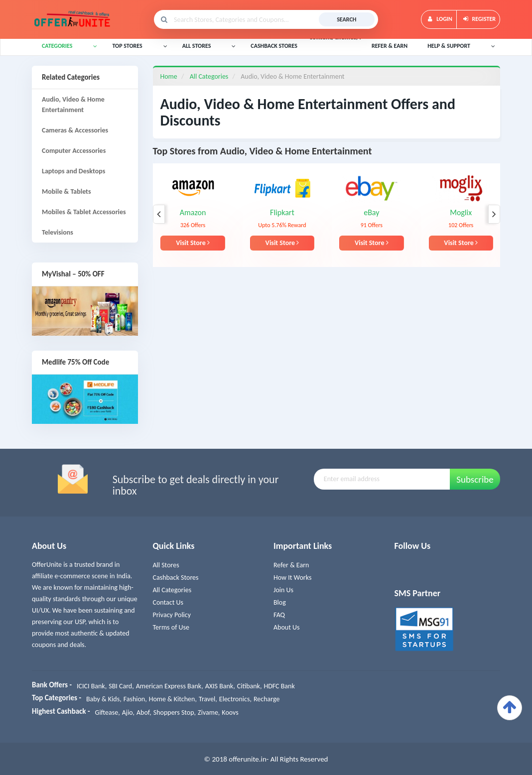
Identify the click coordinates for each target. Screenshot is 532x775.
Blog (280, 602)
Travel (207, 699)
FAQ (279, 615)
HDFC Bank (279, 686)
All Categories (172, 590)
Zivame (208, 712)
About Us (287, 627)
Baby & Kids (103, 699)
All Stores (166, 565)
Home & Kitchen (172, 699)
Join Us (283, 590)
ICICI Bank (91, 686)
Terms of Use (171, 627)
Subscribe (475, 479)
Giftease (107, 712)
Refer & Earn (291, 565)
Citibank (249, 686)
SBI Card (120, 686)
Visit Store (193, 243)
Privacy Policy (172, 615)
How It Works (292, 578)
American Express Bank (169, 686)
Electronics (235, 699)
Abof (143, 712)
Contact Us (168, 602)
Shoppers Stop (174, 712)
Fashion (134, 699)
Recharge (266, 699)
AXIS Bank (219, 686)
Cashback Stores (176, 578)
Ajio (128, 712)
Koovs (230, 712)
